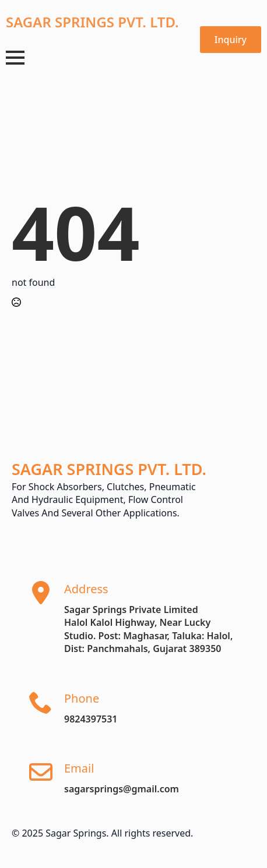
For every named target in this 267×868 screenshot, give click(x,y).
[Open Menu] (15, 58)
